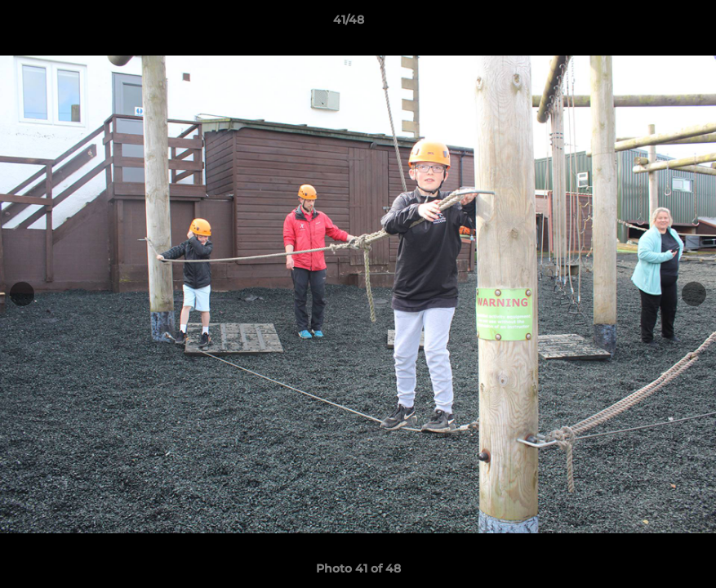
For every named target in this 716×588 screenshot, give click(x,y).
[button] (647, 24)
